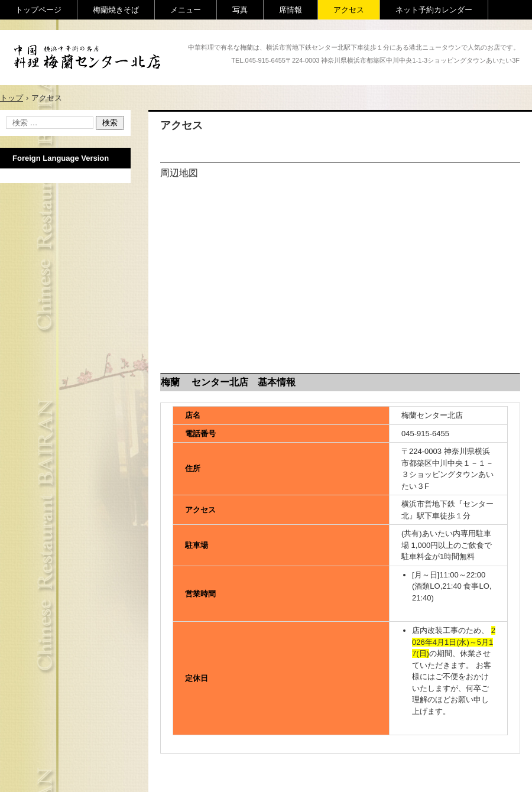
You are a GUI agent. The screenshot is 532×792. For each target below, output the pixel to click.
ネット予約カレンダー (434, 10)
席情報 (291, 10)
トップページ (38, 10)
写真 (240, 10)
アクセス (349, 10)
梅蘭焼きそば (116, 10)
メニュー (186, 10)
